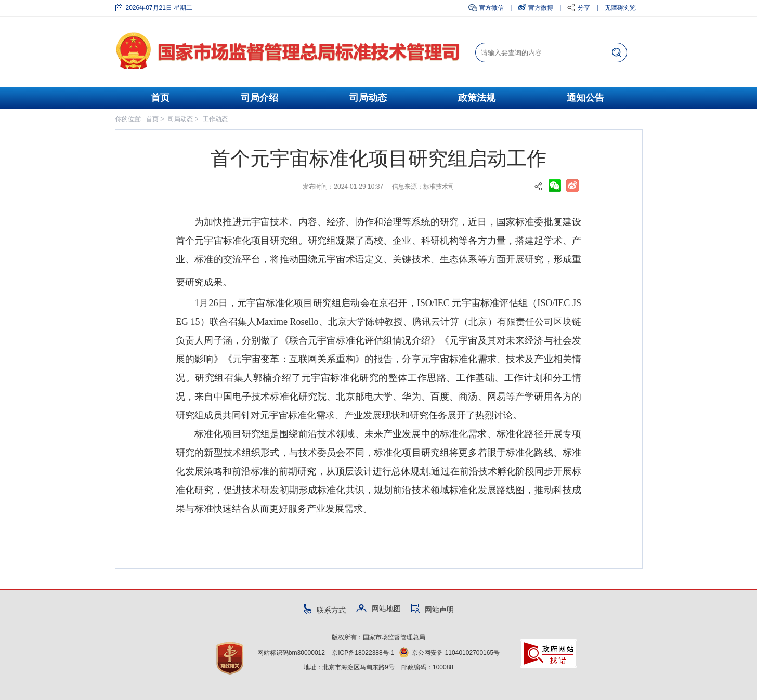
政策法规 (477, 98)
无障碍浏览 (620, 8)
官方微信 (491, 8)
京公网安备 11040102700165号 (449, 653)
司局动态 (368, 98)
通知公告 (585, 98)
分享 (584, 8)
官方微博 (541, 8)
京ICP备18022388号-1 (363, 653)
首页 (160, 98)
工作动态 (215, 119)
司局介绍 (259, 98)
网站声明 (433, 610)
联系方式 (325, 610)
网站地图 (379, 609)
